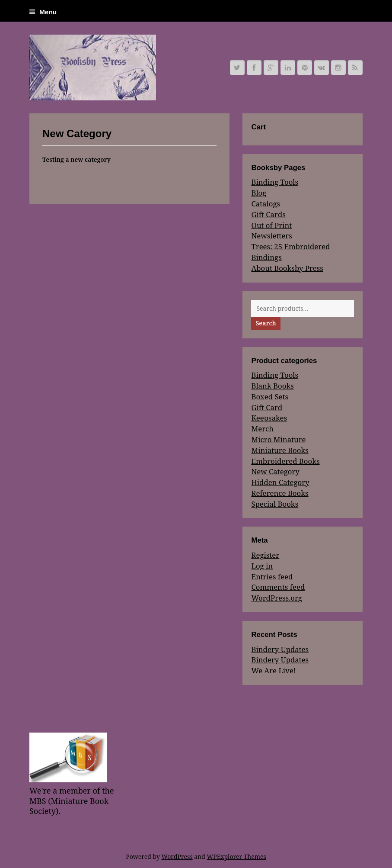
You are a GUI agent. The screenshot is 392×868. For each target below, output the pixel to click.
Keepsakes (269, 418)
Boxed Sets (270, 397)
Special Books (275, 504)
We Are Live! (273, 670)
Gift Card (267, 407)
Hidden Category (280, 482)
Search (266, 323)
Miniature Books (280, 450)
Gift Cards (268, 214)
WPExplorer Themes (237, 857)
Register (265, 555)
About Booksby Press (287, 268)
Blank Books (272, 386)
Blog (259, 193)
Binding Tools (275, 182)
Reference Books (280, 493)
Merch (262, 429)
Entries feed (272, 577)
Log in (262, 566)
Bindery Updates (280, 649)
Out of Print (271, 225)
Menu (43, 12)
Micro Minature (278, 439)
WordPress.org (276, 598)
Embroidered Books (285, 461)
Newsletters (271, 236)
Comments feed (278, 587)
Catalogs (266, 204)
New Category (275, 471)
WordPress (177, 857)
